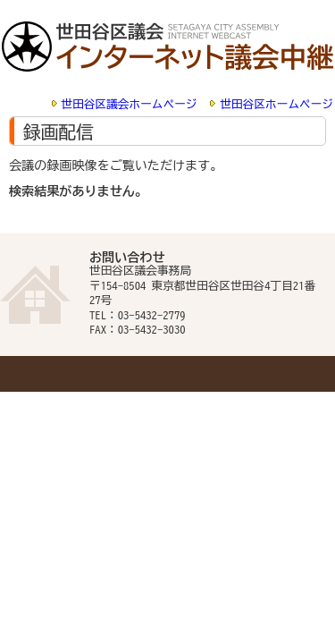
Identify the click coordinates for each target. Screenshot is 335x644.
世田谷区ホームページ (276, 104)
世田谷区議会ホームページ (130, 104)
